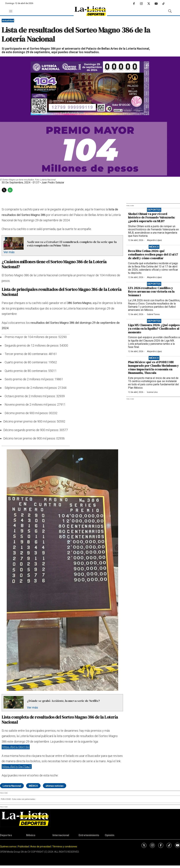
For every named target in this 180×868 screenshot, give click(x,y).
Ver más (9, 252)
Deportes (154, 210)
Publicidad (24, 847)
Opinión (110, 835)
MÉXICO (33, 786)
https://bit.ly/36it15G (16, 747)
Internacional (61, 835)
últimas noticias (55, 786)
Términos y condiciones (65, 847)
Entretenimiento (89, 835)
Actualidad (8, 21)
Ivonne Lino (152, 392)
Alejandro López (154, 240)
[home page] (90, 11)
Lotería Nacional (12, 786)
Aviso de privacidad (41, 847)
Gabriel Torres (153, 314)
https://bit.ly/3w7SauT (17, 766)
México (154, 247)
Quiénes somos (8, 847)
